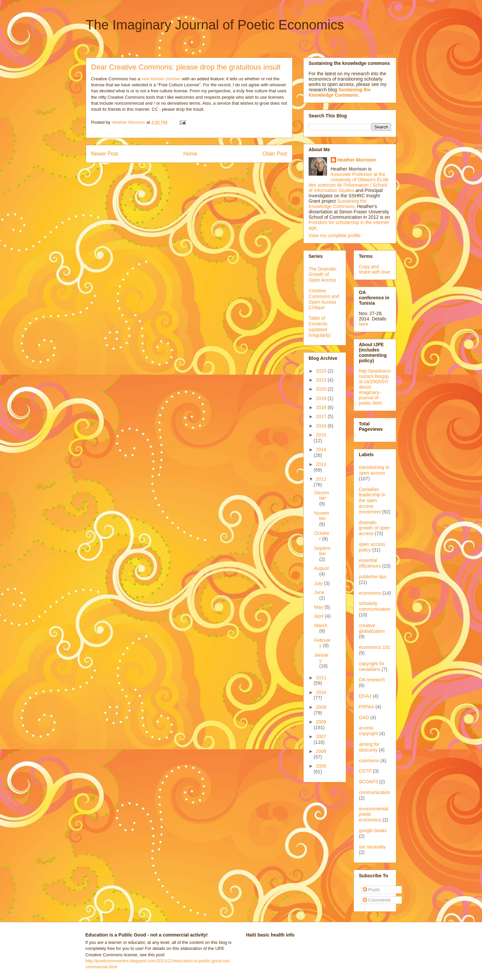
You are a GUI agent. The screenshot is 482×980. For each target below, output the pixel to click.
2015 (321, 435)
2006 (321, 751)
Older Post (275, 154)
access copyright (368, 731)
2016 (322, 426)
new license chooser (161, 79)
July (319, 583)
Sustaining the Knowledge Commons (338, 204)
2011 (321, 678)
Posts (371, 890)
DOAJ (365, 696)
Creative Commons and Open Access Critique (324, 299)
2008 (321, 722)
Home (190, 154)
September (322, 551)
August (322, 568)
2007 (321, 737)
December (322, 496)
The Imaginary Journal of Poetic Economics (215, 25)
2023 (322, 380)
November (322, 516)
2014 (321, 450)
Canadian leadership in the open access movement (372, 501)
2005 (321, 766)
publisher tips (373, 577)
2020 (322, 389)
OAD (364, 717)
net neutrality (372, 847)
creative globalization (372, 628)
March (321, 625)
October (322, 536)
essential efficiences (370, 563)
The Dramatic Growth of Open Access (323, 275)
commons (369, 761)
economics (370, 593)
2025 (322, 371)
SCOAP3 (368, 782)
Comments (377, 900)
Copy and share (374, 269)
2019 (322, 398)
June (319, 592)
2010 (321, 692)
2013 (321, 464)
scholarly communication (375, 606)
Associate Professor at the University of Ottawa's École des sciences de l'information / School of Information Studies (349, 182)
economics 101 (375, 647)
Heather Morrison (357, 160)
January (322, 658)
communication (375, 792)
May (319, 607)
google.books (373, 830)
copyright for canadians (372, 666)
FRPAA (367, 707)
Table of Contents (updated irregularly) (320, 326)
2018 (322, 407)
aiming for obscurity (369, 747)
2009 (321, 707)
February (323, 643)
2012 (321, 479)
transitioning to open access (374, 470)
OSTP (365, 771)
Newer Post (105, 154)
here (364, 324)
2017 (322, 416)
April (320, 616)
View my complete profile (335, 235)
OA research (372, 680)
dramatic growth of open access (374, 528)
